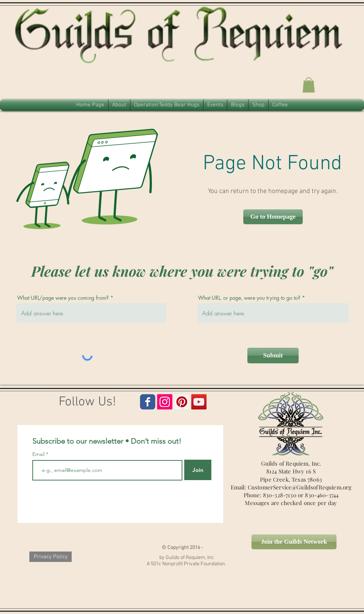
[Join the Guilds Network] (294, 542)
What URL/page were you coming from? (63, 298)
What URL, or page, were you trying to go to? (249, 298)
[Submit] (273, 356)
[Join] (198, 470)
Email (39, 454)
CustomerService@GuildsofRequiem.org (300, 487)
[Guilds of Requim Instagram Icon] (165, 402)
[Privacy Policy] (51, 557)
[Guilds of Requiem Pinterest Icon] (182, 402)
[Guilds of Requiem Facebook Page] (148, 402)
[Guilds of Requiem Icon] (199, 402)
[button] (309, 85)
